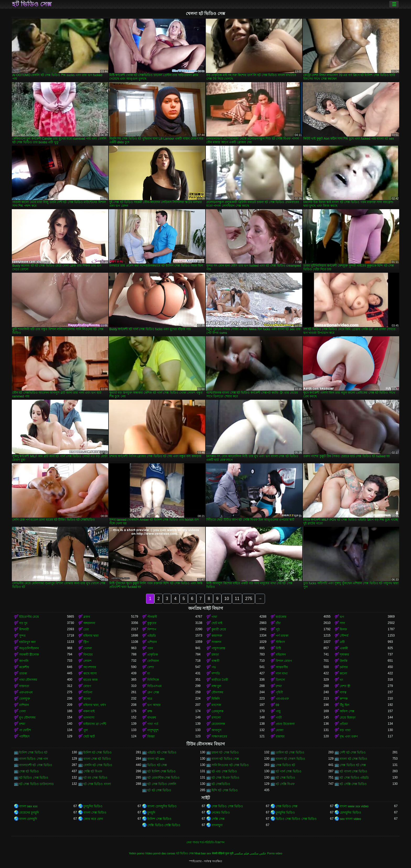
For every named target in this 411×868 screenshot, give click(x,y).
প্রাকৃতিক (153, 655)
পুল (86, 730)
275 (249, 599)
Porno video (275, 853)
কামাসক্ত (217, 636)
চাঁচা (278, 623)
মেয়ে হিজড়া (347, 718)
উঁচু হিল (344, 705)
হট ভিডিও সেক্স (32, 4)
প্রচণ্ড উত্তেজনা (285, 724)
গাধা (214, 617)
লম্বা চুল (216, 686)
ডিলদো (280, 680)
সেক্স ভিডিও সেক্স (287, 806)
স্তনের (87, 699)
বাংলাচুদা (217, 825)
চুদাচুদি (151, 813)
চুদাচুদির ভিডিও (93, 806)
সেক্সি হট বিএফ (93, 771)
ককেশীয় (24, 667)
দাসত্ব (343, 692)
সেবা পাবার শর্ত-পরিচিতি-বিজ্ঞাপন (206, 842)
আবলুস (217, 730)
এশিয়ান (152, 642)
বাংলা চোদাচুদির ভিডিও (162, 806)
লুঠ (278, 629)
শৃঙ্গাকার (344, 655)
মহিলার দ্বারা (91, 636)
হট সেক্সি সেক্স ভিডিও (353, 784)
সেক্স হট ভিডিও (29, 771)
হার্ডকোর (281, 617)
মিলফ (343, 629)
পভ (214, 667)
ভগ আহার (154, 705)
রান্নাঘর (280, 737)
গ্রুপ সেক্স (153, 692)
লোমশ (87, 661)
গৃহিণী (279, 692)
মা (149, 674)
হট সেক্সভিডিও (221, 784)
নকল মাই (89, 711)
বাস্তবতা (24, 686)
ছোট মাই (217, 623)
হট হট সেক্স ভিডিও (159, 790)
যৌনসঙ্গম (217, 692)
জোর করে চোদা (93, 819)
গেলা (22, 711)
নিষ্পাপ (152, 629)
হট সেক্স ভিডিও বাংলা (97, 784)
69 (277, 705)
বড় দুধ (23, 623)
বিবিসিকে (153, 680)
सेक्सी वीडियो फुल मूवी (223, 853)
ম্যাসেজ (216, 705)
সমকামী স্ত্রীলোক (29, 655)
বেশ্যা (151, 667)
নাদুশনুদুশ (153, 730)
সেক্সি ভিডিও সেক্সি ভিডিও (164, 825)
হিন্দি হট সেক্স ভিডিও (225, 790)
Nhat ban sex (203, 853)
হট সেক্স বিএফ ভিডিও (225, 778)
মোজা (280, 730)
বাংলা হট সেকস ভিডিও (290, 759)
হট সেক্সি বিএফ (285, 784)
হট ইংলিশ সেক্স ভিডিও (161, 771)
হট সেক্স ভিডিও (286, 778)
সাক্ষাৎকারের (219, 737)
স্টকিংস (280, 642)
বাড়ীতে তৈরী (220, 680)
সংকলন (216, 642)
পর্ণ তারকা (282, 636)
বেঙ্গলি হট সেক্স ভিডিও (98, 765)
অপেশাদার (90, 667)
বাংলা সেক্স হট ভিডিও (97, 759)
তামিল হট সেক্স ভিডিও (290, 753)
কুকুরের (152, 623)
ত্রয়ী (342, 642)
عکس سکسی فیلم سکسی (250, 853)
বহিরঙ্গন (281, 655)
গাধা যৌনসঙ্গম (28, 680)
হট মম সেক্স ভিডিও (95, 778)
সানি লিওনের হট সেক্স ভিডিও (230, 765)
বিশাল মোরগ (284, 661)
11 (237, 599)
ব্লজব (87, 617)
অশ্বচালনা (89, 623)
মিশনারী (24, 629)
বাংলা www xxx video (354, 806)
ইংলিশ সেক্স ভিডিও (159, 819)
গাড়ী (279, 718)
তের (86, 629)
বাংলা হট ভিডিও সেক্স (225, 759)
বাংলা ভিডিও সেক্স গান (34, 759)
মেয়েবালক (218, 724)
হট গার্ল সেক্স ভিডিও (289, 771)
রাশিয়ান (24, 705)
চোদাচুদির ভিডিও (350, 813)
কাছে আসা (90, 674)
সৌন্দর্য (344, 636)
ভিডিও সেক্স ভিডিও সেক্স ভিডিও (296, 819)
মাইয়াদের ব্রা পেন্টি (95, 724)
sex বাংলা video (350, 819)
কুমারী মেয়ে (219, 629)
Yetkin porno (137, 853)
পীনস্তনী (152, 617)
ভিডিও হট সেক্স (157, 765)
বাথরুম (152, 718)
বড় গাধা (345, 730)
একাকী (344, 648)
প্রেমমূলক (217, 711)
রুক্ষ (150, 711)
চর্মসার (344, 667)
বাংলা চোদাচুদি (28, 819)
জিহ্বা (151, 737)
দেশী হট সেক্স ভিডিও (353, 753)
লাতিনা (88, 692)
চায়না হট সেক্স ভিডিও (225, 753)
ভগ (342, 617)
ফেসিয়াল (153, 661)
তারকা (23, 674)
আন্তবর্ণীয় (282, 667)
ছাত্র (150, 699)
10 (227, 599)
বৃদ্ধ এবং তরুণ (349, 737)
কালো (343, 674)
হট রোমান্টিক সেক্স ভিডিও (163, 778)
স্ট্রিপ (86, 642)
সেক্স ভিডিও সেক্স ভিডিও (227, 806)
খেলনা (88, 648)
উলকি (344, 661)
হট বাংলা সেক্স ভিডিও (353, 771)
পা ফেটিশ (25, 730)
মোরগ (87, 686)
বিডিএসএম (155, 686)
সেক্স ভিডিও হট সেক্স (353, 765)
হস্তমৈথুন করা (27, 642)
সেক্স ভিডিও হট (286, 765)
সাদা (342, 623)
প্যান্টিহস (24, 737)
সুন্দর (22, 636)
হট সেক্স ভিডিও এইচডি (354, 778)
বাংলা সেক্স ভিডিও (95, 813)
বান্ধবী (215, 661)
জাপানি (24, 661)
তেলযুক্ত (25, 699)
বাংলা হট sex (156, 759)
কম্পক (344, 699)
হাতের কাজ (91, 680)
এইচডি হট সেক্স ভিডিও (162, 753)
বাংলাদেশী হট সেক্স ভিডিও (36, 765)
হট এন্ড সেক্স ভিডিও (224, 771)
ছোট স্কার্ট (89, 737)
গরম (150, 648)
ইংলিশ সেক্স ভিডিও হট (33, 753)
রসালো (216, 718)
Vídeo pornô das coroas (160, 853)
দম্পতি (216, 674)
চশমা (279, 686)
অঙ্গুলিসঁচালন (29, 648)
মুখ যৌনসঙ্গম (27, 718)
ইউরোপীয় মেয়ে (29, 617)
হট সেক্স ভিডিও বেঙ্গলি (162, 784)
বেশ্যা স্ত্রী (345, 686)
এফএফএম (26, 692)
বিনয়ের (88, 655)
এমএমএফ (282, 699)
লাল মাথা (282, 674)
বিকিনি (216, 699)
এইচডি (152, 636)
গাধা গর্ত (153, 724)
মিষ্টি (278, 648)
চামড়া (215, 655)
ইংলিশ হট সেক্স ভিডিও (98, 753)
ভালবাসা (89, 718)
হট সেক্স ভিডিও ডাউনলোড (36, 784)
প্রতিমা (344, 724)
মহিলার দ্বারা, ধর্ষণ (95, 705)
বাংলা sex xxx (28, 806)
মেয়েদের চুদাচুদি (29, 813)
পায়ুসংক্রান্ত (218, 648)
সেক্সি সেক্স (218, 819)
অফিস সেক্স (347, 711)
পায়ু (278, 711)
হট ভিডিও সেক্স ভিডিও (34, 778)
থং (341, 680)
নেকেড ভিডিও (221, 813)
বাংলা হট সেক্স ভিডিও (353, 759)
